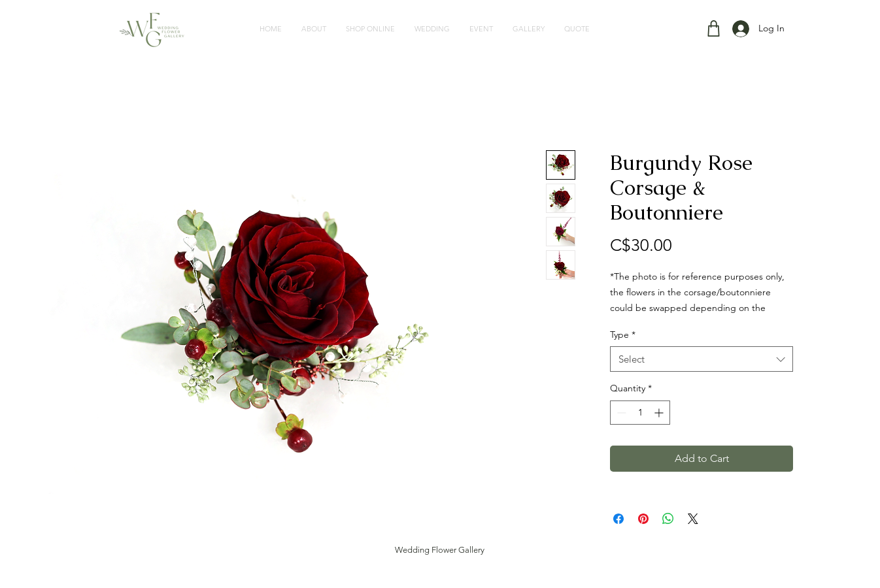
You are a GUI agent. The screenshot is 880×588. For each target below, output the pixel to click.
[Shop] (714, 28)
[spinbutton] (640, 413)
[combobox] (702, 359)
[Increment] (660, 413)
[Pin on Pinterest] (643, 519)
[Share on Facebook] (618, 519)
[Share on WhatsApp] (668, 519)
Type (623, 335)
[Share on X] (693, 519)
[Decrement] (620, 413)
